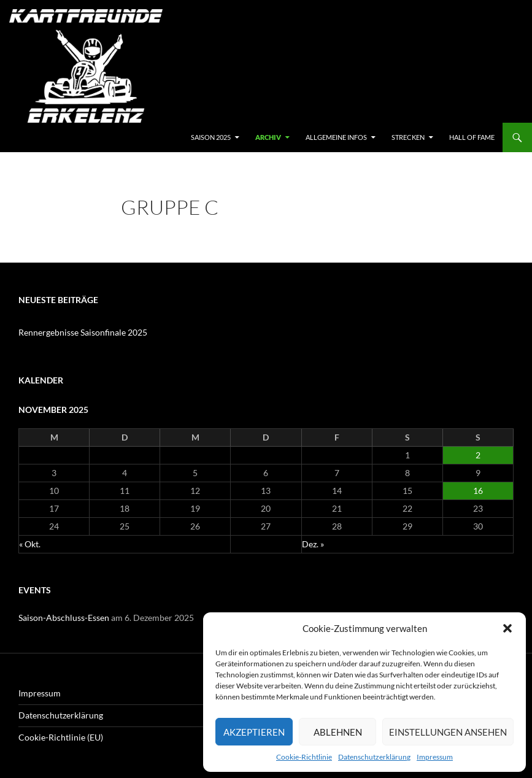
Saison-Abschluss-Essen (64, 618)
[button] (507, 628)
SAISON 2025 (211, 137)
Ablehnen (338, 732)
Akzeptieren (254, 732)
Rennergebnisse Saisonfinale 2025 (83, 332)
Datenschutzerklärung (374, 757)
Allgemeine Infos (336, 137)
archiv (268, 137)
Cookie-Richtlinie (304, 757)
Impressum (435, 757)
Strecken (408, 137)
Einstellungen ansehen (448, 732)
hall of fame (472, 137)
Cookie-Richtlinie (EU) (61, 737)
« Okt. (30, 544)
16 (478, 491)
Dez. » (313, 544)
